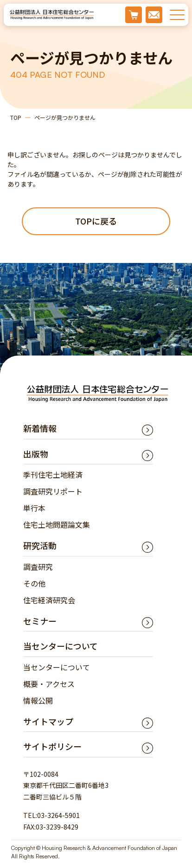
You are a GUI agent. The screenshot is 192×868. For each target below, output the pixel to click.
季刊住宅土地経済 (53, 475)
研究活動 (40, 545)
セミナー (40, 621)
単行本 (34, 508)
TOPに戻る (96, 221)
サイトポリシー (52, 746)
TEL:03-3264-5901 (51, 815)
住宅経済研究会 (49, 600)
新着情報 (40, 428)
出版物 (36, 454)
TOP (16, 117)
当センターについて (57, 667)
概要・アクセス (49, 684)
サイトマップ (48, 721)
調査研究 (38, 567)
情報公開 (38, 700)
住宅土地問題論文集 (57, 525)
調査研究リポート (53, 491)
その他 (34, 583)
